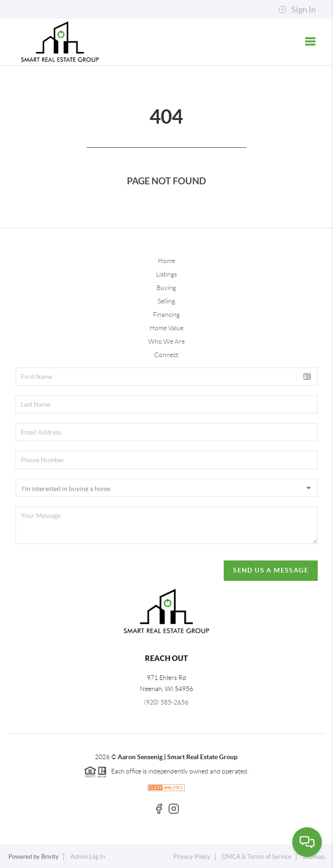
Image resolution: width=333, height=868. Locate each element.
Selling (166, 301)
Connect (166, 355)
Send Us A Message (271, 570)
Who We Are (166, 341)
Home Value (166, 328)
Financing (166, 314)
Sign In (297, 10)
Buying (166, 288)
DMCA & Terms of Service (257, 857)
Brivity (50, 857)
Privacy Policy (192, 857)
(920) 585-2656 (166, 702)
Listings (166, 274)
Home (166, 261)
